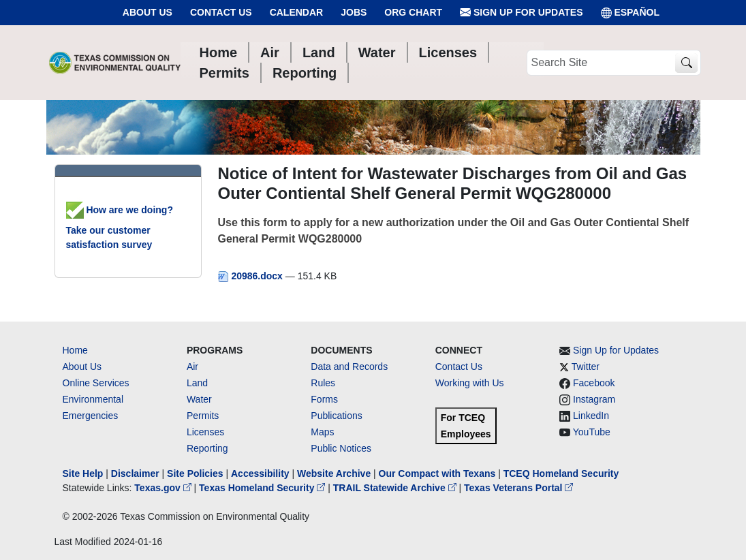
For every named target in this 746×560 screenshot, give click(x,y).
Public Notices (341, 448)
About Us (147, 12)
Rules (323, 383)
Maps (322, 432)
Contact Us (221, 12)
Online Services (96, 383)
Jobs (354, 12)
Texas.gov (164, 488)
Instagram (594, 399)
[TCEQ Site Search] (686, 63)
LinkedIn (591, 416)
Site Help (83, 473)
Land (197, 383)
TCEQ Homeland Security (561, 473)
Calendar (297, 12)
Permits (203, 416)
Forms (324, 399)
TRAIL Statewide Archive (396, 488)
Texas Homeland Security (263, 488)
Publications (337, 416)
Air (192, 367)
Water (199, 399)
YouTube (592, 432)
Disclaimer (135, 473)
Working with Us (470, 383)
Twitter (586, 367)
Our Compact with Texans (437, 473)
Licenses (205, 432)
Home (75, 350)
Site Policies (195, 473)
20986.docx (252, 276)
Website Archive (334, 473)
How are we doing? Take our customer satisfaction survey (120, 227)
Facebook (594, 383)
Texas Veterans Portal (518, 488)
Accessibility (262, 473)
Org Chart (413, 12)
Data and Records (349, 367)
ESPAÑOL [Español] (631, 13)
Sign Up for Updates (521, 13)
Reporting (207, 448)
